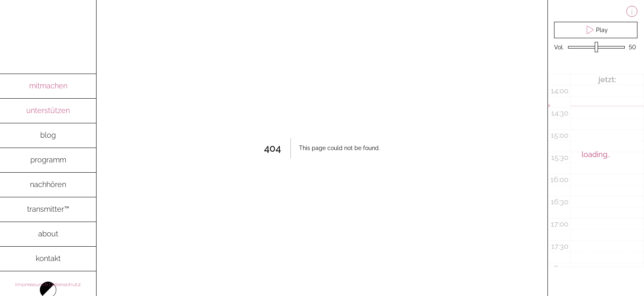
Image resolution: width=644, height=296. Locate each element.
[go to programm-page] (48, 160)
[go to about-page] (48, 234)
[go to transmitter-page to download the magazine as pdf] (48, 210)
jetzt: (607, 80)
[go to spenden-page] (48, 111)
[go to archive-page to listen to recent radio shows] (48, 185)
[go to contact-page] (48, 259)
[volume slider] (596, 47)
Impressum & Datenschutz (48, 284)
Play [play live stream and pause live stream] (596, 30)
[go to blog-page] (48, 136)
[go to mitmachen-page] (48, 86)
